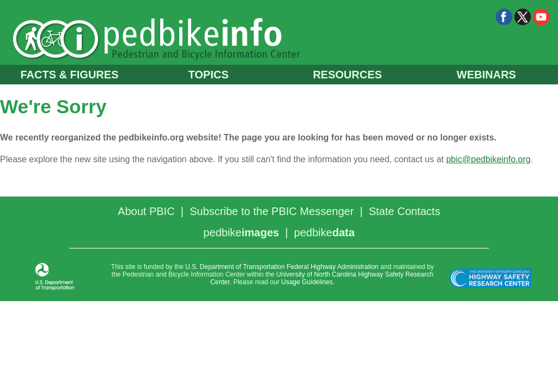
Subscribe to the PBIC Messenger (272, 211)
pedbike (241, 232)
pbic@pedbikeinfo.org (489, 159)
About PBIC (146, 211)
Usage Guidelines (307, 282)
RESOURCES (347, 75)
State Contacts (405, 211)
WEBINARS (486, 75)
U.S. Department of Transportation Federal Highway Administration (282, 267)
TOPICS (208, 75)
